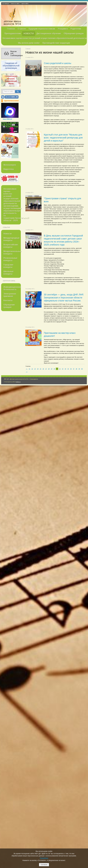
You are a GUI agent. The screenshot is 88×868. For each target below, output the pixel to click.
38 (76, 369)
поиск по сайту (15, 4)
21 (29, 369)
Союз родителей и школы (57, 63)
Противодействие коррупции (56, 43)
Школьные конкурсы (8, 273)
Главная (11, 29)
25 (40, 369)
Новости (7, 234)
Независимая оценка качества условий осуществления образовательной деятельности (45, 38)
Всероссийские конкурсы (11, 246)
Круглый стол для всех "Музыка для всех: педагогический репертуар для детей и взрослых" (63, 138)
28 (49, 369)
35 (68, 369)
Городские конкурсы (8, 266)
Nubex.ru (18, 382)
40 (82, 369)
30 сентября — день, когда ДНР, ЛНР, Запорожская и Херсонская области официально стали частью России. (64, 298)
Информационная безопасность (12, 288)
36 (71, 369)
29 (52, 369)
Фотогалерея (10, 165)
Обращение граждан (9, 306)
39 (79, 369)
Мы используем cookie (29, 43)
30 (54, 369)
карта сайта (25, 4)
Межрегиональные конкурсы (12, 253)
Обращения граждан (74, 34)
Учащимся (63, 29)
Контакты (8, 300)
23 (35, 369)
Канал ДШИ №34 (7, 119)
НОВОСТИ (29, 34)
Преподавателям (13, 34)
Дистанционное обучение (49, 34)
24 (38, 369)
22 (32, 369)
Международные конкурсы (12, 239)
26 (43, 369)
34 (65, 369)
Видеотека (9, 169)
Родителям (76, 29)
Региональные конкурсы (10, 259)
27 (46, 369)
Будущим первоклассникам (42, 29)
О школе (22, 29)
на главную (6, 4)
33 (63, 369)
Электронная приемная (10, 295)
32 (60, 369)
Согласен (44, 865)
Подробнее (44, 858)
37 (74, 369)
